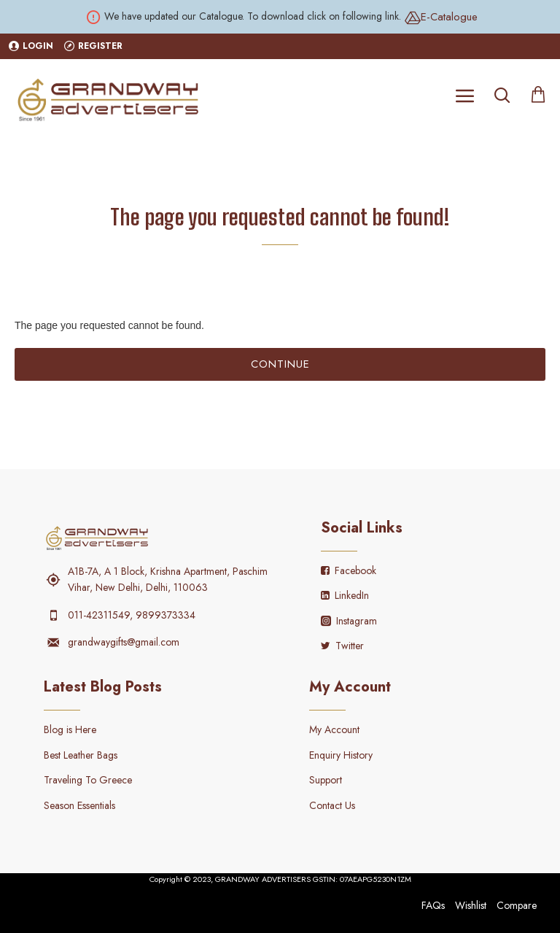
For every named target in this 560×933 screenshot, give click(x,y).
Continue (280, 364)
